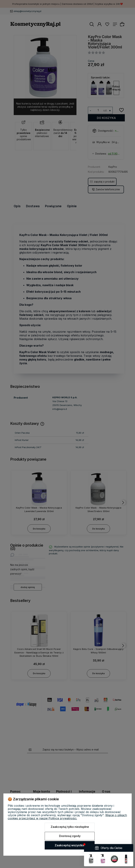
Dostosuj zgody (70, 836)
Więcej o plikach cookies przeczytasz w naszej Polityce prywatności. (67, 817)
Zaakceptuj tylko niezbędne (70, 827)
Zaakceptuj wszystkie (70, 845)
